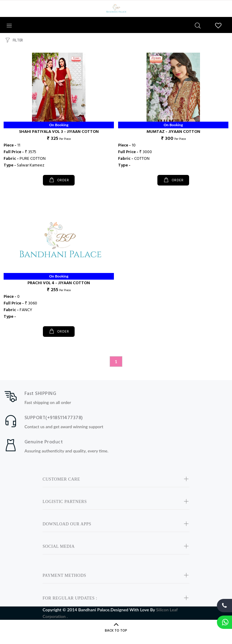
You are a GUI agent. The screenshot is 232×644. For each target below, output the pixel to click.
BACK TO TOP (116, 631)
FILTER (18, 40)
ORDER (62, 180)
